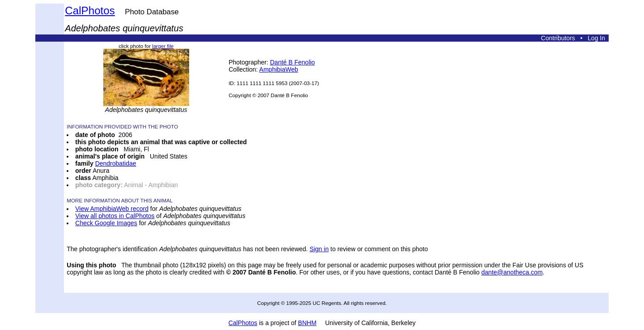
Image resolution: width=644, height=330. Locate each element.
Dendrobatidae (116, 163)
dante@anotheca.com (512, 272)
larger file (163, 46)
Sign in (319, 249)
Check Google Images (106, 223)
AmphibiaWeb (279, 69)
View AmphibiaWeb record (112, 209)
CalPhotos (90, 11)
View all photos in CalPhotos (115, 216)
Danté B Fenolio (292, 62)
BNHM (307, 323)
